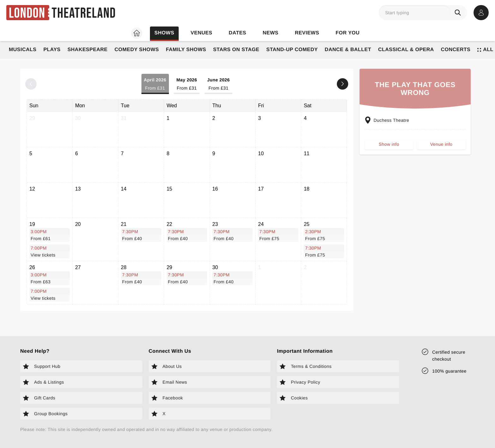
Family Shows (186, 50)
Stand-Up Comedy (292, 50)
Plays (52, 50)
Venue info (441, 145)
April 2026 (155, 84)
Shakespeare (88, 50)
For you (348, 33)
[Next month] (343, 84)
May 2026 (187, 84)
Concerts (456, 50)
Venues (202, 33)
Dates (238, 33)
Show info (389, 145)
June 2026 (218, 84)
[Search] (459, 13)
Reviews (307, 33)
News (271, 33)
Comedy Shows (137, 50)
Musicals (23, 50)
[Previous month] (31, 84)
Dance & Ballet (348, 50)
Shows (164, 33)
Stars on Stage (236, 50)
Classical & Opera (406, 50)
